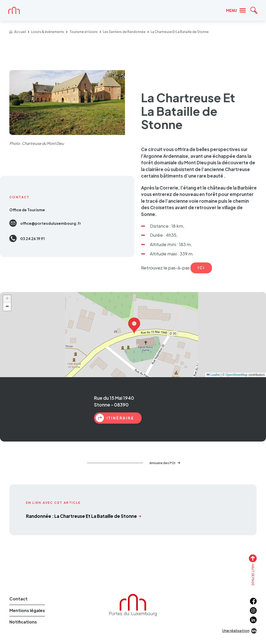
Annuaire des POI (165, 463)
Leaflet (213, 375)
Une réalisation (239, 631)
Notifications (23, 622)
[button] (134, 325)
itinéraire (115, 418)
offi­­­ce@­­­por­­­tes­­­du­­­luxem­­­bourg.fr (45, 223)
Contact (18, 599)
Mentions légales (27, 610)
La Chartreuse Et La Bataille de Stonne (180, 32)
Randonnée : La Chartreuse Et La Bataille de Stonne (84, 516)
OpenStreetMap (237, 375)
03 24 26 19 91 (27, 238)
